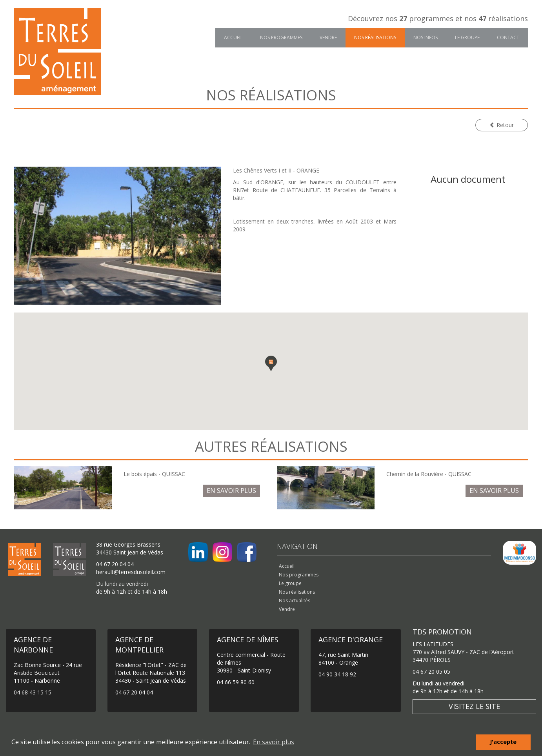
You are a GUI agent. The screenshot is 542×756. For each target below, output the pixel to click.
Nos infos (426, 37)
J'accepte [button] (503, 742)
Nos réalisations (375, 37)
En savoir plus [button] (274, 742)
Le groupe (467, 37)
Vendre (328, 37)
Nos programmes (281, 37)
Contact (508, 37)
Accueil (233, 37)
